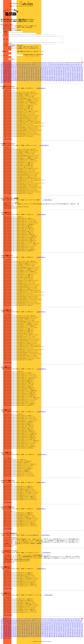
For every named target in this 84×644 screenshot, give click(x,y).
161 (61, 68)
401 (34, 79)
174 (9, 70)
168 (77, 68)
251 (20, 73)
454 (73, 80)
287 (20, 74)
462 (9, 82)
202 (73, 70)
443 (47, 80)
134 (81, 67)
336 (50, 76)
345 (70, 76)
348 (77, 76)
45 (77, 64)
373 (52, 77)
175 (11, 70)
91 (70, 65)
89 (67, 65)
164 (68, 68)
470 (27, 82)
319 (11, 76)
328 (31, 76)
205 (80, 70)
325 (25, 76)
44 (75, 64)
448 (59, 80)
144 (22, 68)
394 (18, 79)
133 (78, 67)
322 (18, 76)
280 (4, 74)
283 (11, 74)
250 (18, 73)
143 (20, 68)
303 (57, 74)
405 (43, 79)
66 (29, 65)
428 (13, 80)
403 (38, 79)
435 (29, 80)
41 (70, 64)
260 (41, 73)
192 (50, 70)
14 (26, 64)
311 (75, 74)
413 (61, 79)
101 (6, 67)
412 (59, 79)
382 (73, 77)
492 (77, 82)
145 (25, 68)
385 (80, 77)
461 (6, 82)
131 (74, 67)
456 (77, 80)
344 (68, 76)
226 (45, 71)
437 (34, 80)
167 (75, 68)
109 (24, 67)
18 (33, 64)
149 (34, 68)
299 (47, 74)
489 (70, 82)
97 (80, 65)
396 (22, 79)
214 (18, 71)
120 (49, 67)
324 (22, 76)
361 (25, 77)
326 (27, 76)
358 (18, 77)
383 (75, 77)
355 (11, 77)
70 (36, 65)
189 (43, 70)
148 (31, 68)
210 (9, 71)
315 (2, 76)
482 (54, 82)
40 (69, 64)
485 (61, 82)
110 (26, 67)
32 (55, 64)
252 (22, 73)
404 (41, 79)
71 (37, 65)
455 (75, 80)
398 (27, 79)
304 (59, 74)
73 (41, 65)
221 (34, 71)
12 (23, 64)
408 (50, 79)
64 (26, 65)
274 (73, 73)
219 (29, 71)
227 (47, 71)
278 (82, 73)
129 (69, 67)
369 (43, 77)
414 (63, 79)
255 (29, 73)
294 (36, 74)
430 (18, 80)
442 (45, 80)
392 (13, 79)
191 (47, 70)
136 (4, 68)
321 (15, 76)
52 (6, 65)
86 (62, 65)
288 (22, 74)
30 (52, 64)
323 (20, 76)
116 (40, 67)
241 (79, 71)
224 (41, 71)
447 (57, 80)
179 (20, 70)
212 (13, 71)
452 (68, 80)
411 (57, 79)
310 (73, 74)
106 (17, 67)
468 (22, 82)
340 (59, 76)
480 (50, 82)
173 (6, 70)
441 (43, 80)
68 (32, 65)
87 (64, 65)
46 (78, 64)
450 (64, 80)
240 (77, 71)
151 (38, 68)
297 (43, 74)
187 (38, 70)
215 (20, 71)
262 (45, 73)
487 (66, 82)
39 (67, 64)
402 (36, 79)
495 (2, 83)
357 (15, 77)
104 (12, 67)
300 (50, 74)
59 (18, 65)
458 (82, 80)
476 (41, 82)
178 (18, 70)
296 (41, 74)
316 (4, 76)
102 (8, 67)
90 (68, 65)
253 (25, 73)
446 (54, 80)
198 (64, 70)
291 (29, 74)
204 (77, 70)
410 (54, 79)
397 (25, 79)
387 (2, 79)
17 (31, 64)
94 (75, 65)
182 (27, 70)
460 (4, 82)
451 (66, 80)
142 (18, 68)
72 (39, 65)
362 (27, 77)
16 (29, 64)
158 (54, 68)
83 (57, 65)
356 (13, 77)
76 (46, 65)
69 (34, 65)
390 (9, 79)
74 (42, 65)
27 (47, 64)
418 (73, 79)
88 (65, 65)
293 (34, 74)
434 (27, 80)
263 (47, 73)
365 (34, 77)
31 (54, 64)
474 (36, 82)
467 (20, 82)
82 (55, 65)
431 (20, 80)
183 (29, 70)
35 (60, 64)
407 (47, 79)
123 (55, 67)
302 (54, 74)
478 (45, 82)
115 (37, 67)
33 (57, 64)
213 (15, 71)
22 (39, 64)
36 (62, 64)
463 (11, 82)
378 (64, 77)
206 (82, 70)
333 (43, 76)
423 (2, 80)
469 (25, 82)
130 (71, 67)
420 (77, 79)
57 (14, 65)
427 (11, 80)
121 (51, 67)
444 (50, 80)
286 (18, 74)
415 (66, 79)
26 (46, 64)
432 (22, 80)
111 (28, 67)
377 (61, 77)
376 (59, 77)
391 (11, 79)
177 (15, 70)
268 (59, 73)
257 (34, 73)
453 (70, 80)
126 (62, 67)
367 (38, 77)
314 (82, 74)
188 (41, 70)
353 (6, 77)
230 (54, 71)
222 (36, 71)
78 (49, 65)
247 (11, 73)
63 (24, 65)
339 (57, 76)
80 (52, 65)
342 (64, 76)
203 (75, 70)
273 (70, 73)
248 (13, 73)
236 (68, 71)
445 (52, 80)
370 (45, 77)
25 (44, 64)
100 (3, 67)
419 (75, 79)
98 (82, 65)
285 (15, 74)
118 (44, 67)
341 (61, 76)
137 (6, 68)
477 (43, 82)
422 (82, 79)
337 (52, 76)
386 (82, 77)
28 (49, 64)
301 (52, 74)
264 (50, 73)
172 (4, 70)
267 (57, 73)
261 (43, 73)
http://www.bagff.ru (8, 140)
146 (27, 68)
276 (77, 73)
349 (80, 76)
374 (54, 77)
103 (10, 67)
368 (41, 77)
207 (2, 71)
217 (24, 71)
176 (13, 70)
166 (73, 68)
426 (9, 80)
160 (59, 68)
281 (6, 74)
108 (22, 67)
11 (21, 64)
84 (59, 65)
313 (79, 74)
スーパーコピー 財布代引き (32, 536)
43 (73, 64)
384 (77, 77)
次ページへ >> (8, 83)
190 (45, 70)
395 (20, 79)
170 (82, 68)
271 (66, 73)
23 (41, 64)
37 (64, 64)
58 (16, 65)
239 (75, 71)
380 (68, 77)
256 (31, 73)
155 (47, 68)
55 (11, 65)
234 (63, 71)
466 (18, 82)
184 (31, 70)
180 (22, 70)
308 (68, 74)
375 (57, 77)
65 (28, 65)
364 (31, 77)
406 (45, 79)
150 (36, 68)
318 (9, 76)
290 (27, 74)
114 (35, 67)
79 (50, 65)
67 (31, 65)
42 (72, 64)
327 (29, 76)
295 (38, 74)
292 (31, 74)
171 (2, 70)
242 (82, 71)
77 (47, 65)
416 (68, 79)
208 (4, 71)
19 (34, 64)
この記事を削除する (41, 89)
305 (61, 74)
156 (50, 68)
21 (37, 64)
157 (52, 68)
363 (29, 77)
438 (36, 80)
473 (34, 82)
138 (9, 68)
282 (9, 74)
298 (45, 74)
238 (73, 71)
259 (38, 73)
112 (31, 67)
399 (29, 79)
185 (34, 70)
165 (70, 68)
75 (44, 65)
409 (52, 79)
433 (25, 80)
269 (61, 73)
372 (50, 77)
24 (42, 64)
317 (6, 76)
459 (2, 82)
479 (47, 82)
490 (73, 82)
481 (52, 82)
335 (47, 76)
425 (6, 80)
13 (24, 64)
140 (13, 68)
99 (1, 67)
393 (15, 79)
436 (31, 80)
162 (64, 68)
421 (79, 79)
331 (38, 76)
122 (53, 67)
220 (31, 71)
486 (64, 82)
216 (22, 71)
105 (15, 67)
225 (43, 71)
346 (73, 76)
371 (47, 77)
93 (73, 65)
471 (29, 82)
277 (80, 73)
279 (2, 74)
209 (6, 71)
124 (58, 67)
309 (70, 74)
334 (45, 76)
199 (66, 70)
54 (9, 65)
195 (57, 70)
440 (41, 80)
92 (72, 65)
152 (41, 68)
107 (19, 67)
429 (15, 80)
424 (4, 80)
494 (82, 82)
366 (36, 77)
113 (33, 67)
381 (70, 77)
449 (61, 80)
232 (59, 71)
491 (75, 82)
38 (65, 64)
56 (13, 65)
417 (70, 79)
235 (66, 71)
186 (36, 70)
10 (19, 64)
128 (67, 67)
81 (54, 65)
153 (43, 68)
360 (22, 77)
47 (80, 64)
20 (36, 64)
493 (80, 82)
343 (66, 76)
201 (70, 70)
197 (61, 70)
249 (15, 73)
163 (66, 68)
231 (57, 71)
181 (25, 70)
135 (2, 68)
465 (15, 82)
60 (19, 65)
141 (15, 68)
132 (76, 67)
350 (82, 76)
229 (52, 71)
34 (59, 64)
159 (57, 68)
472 (31, 82)
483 (57, 82)
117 (42, 67)
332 (41, 76)
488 (68, 82)
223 (38, 71)
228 (50, 71)
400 (31, 79)
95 (77, 65)
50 (3, 65)
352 (4, 77)
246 (9, 73)
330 (36, 76)
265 (52, 73)
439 (38, 80)
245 (6, 73)
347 (75, 76)
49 (1, 65)
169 (80, 68)
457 (80, 80)
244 (4, 73)
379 (66, 77)
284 (13, 74)
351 (2, 77)
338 (54, 76)
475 (38, 82)
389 (6, 79)
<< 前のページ (5, 64)
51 (5, 65)
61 (21, 65)
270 (64, 73)
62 (23, 65)
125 (60, 67)
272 (68, 73)
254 (27, 73)
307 (66, 74)
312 (77, 74)
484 (59, 82)
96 (78, 65)
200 (68, 70)
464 (13, 82)
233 (61, 71)
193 (52, 70)
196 (59, 70)
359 (20, 77)
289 (25, 74)
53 (8, 65)
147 (29, 68)
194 (54, 70)
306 (64, 74)
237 (70, 71)
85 (60, 65)
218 (27, 71)
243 (2, 73)
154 (45, 68)
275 (75, 73)
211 (11, 71)
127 (65, 67)
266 (54, 73)
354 (9, 77)
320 (13, 76)
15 (28, 64)
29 (51, 64)
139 (11, 68)
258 (36, 73)
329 (34, 76)
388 (4, 79)
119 (46, 67)
